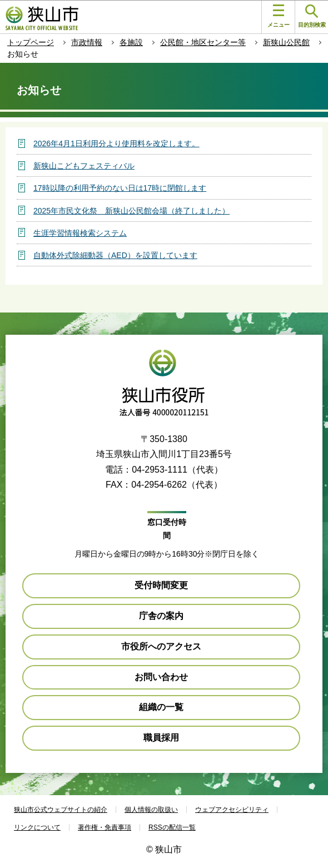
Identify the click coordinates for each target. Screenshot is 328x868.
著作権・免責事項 (105, 827)
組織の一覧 (161, 707)
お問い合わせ (161, 677)
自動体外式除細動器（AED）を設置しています (115, 255)
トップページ (31, 42)
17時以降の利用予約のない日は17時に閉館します (120, 188)
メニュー (279, 16)
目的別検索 (312, 16)
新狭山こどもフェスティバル (84, 166)
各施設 (131, 42)
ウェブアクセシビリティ (232, 810)
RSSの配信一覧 (172, 827)
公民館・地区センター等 (203, 42)
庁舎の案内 (161, 616)
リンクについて (37, 827)
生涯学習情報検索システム (80, 233)
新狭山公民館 (286, 42)
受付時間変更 (161, 585)
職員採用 (161, 738)
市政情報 (87, 42)
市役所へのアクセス (161, 646)
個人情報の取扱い (151, 810)
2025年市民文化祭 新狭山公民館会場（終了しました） (131, 211)
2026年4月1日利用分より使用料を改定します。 (116, 143)
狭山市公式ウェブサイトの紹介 (61, 810)
